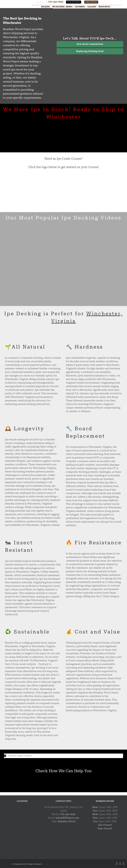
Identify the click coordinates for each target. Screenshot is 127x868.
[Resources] (106, 7)
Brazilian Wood (67, 821)
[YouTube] (43, 2)
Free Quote (91, 2)
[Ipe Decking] (59, 7)
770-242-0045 (56, 2)
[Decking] (47, 7)
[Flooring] (81, 7)
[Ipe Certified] (32, 176)
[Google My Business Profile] (34, 2)
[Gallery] (93, 7)
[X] (38, 2)
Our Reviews (74, 2)
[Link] (18, 2)
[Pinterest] (40, 2)
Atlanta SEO (45, 864)
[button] (64, 756)
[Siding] (70, 7)
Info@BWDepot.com (67, 818)
